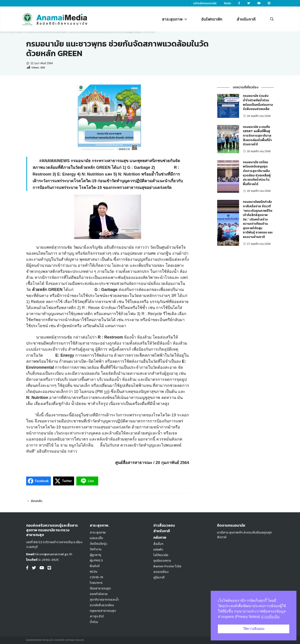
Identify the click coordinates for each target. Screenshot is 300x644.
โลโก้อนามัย (161, 555)
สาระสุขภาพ (174, 19)
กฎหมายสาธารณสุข (103, 611)
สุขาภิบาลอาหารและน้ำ (104, 600)
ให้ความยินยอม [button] (254, 629)
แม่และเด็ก (96, 538)
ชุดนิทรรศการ (162, 561)
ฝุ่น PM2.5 (96, 560)
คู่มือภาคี (159, 577)
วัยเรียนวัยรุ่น (98, 544)
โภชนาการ (96, 583)
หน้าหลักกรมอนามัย (205, 3)
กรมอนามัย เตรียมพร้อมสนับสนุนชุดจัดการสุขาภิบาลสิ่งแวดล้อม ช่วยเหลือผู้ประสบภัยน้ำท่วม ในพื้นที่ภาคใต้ (257, 173)
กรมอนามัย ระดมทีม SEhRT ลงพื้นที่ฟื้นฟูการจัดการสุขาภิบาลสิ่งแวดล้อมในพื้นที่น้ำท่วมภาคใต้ (257, 136)
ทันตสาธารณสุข (100, 588)
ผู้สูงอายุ (95, 555)
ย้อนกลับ (34, 501)
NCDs (94, 572)
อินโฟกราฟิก (212, 19)
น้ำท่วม (94, 622)
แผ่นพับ (158, 550)
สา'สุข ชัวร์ (97, 616)
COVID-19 (96, 577)
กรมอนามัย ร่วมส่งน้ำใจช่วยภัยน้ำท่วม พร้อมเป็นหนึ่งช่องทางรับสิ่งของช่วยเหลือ (258, 102)
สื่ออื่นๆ (158, 544)
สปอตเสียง (161, 572)
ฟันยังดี (95, 566)
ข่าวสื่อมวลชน (164, 525)
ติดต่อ (227, 3)
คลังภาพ (160, 537)
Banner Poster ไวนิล (167, 566)
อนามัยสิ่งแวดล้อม (102, 605)
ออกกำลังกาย (99, 594)
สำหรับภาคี (246, 19)
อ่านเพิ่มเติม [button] (270, 617)
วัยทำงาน (96, 549)
